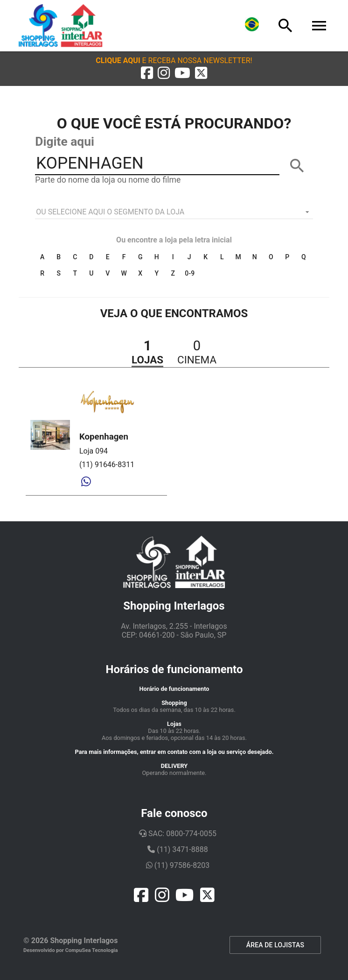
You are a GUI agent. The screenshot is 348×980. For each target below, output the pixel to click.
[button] (174, 60)
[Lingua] (252, 26)
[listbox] (174, 212)
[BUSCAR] (297, 166)
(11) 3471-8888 (177, 849)
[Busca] (285, 26)
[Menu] (319, 26)
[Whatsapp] (86, 482)
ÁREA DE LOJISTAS (275, 945)
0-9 (190, 273)
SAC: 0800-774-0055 (178, 834)
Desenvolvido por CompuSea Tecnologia (71, 950)
